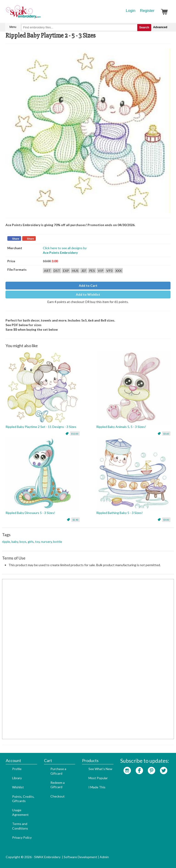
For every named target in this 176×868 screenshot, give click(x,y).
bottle (58, 542)
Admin (104, 857)
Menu (13, 27)
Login (131, 11)
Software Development (80, 857)
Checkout (58, 796)
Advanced (160, 27)
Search (144, 27)
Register (147, 11)
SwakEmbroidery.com (40, 14)
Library (17, 778)
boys (23, 542)
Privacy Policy (22, 837)
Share (16, 239)
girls (31, 542)
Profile (17, 769)
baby (15, 542)
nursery (46, 542)
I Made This (97, 787)
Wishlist (18, 787)
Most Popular (98, 778)
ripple (6, 542)
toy (37, 542)
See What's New (100, 769)
